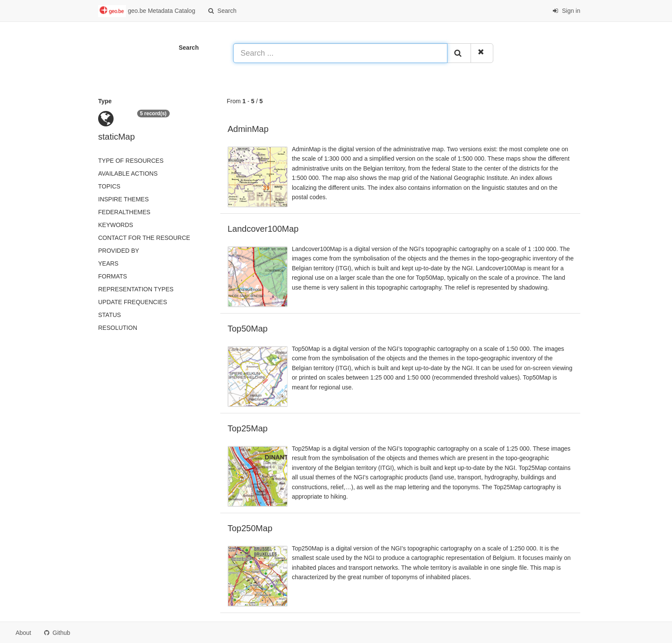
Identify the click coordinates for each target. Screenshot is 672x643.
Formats (112, 276)
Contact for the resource (144, 238)
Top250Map (250, 528)
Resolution (118, 328)
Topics (109, 186)
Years (108, 263)
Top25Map (247, 428)
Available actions (128, 173)
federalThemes (124, 212)
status (109, 315)
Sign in (566, 11)
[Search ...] (340, 53)
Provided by (119, 251)
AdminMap (248, 129)
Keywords (116, 225)
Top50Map (247, 329)
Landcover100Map (263, 229)
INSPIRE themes (123, 199)
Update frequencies (133, 302)
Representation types (136, 289)
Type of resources (131, 161)
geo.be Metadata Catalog (147, 11)
